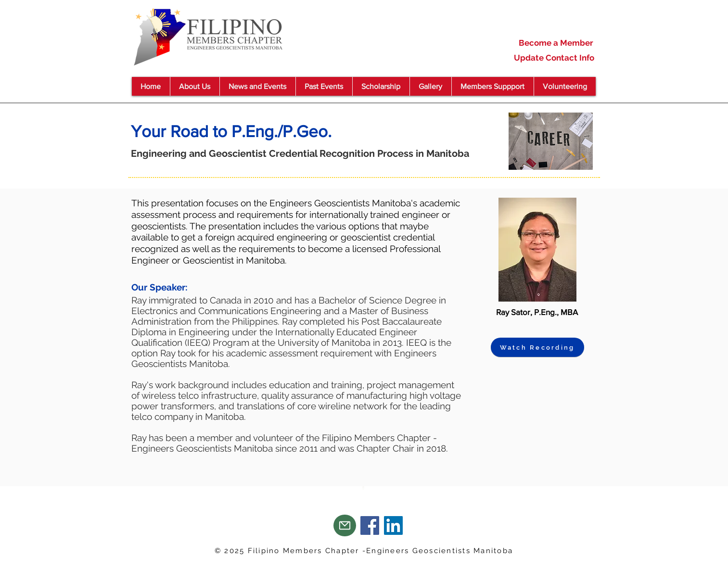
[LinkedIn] (393, 525)
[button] (257, 86)
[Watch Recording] (537, 347)
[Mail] (345, 525)
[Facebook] (370, 525)
